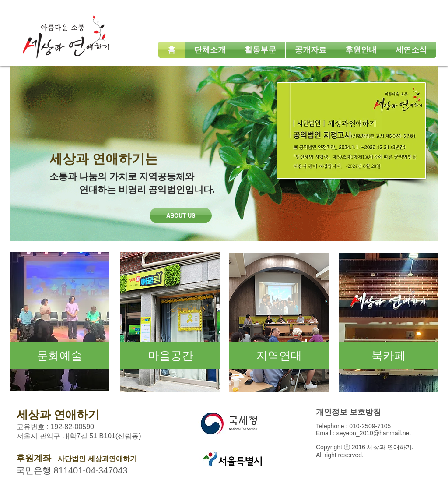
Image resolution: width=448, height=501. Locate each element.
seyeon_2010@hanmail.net (374, 433)
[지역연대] (279, 355)
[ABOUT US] (181, 215)
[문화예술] (59, 355)
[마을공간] (170, 355)
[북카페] (388, 355)
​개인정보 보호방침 (348, 412)
